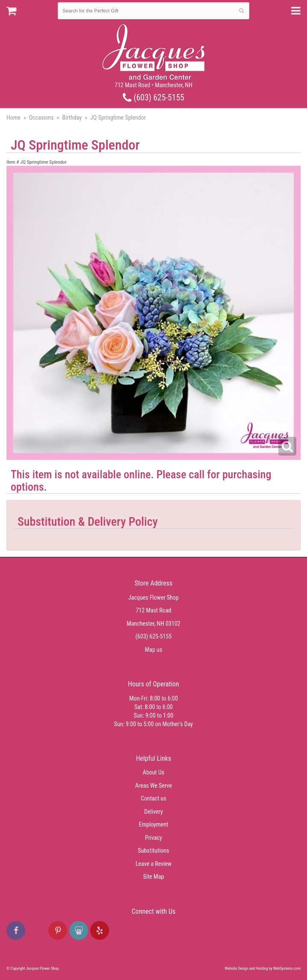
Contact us (153, 798)
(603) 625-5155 (153, 98)
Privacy (153, 838)
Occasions (41, 118)
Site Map (154, 877)
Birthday (72, 118)
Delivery (153, 812)
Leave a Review (153, 864)
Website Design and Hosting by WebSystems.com (263, 968)
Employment (153, 824)
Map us (154, 650)
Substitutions (153, 851)
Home (13, 118)
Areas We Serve (153, 786)
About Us (153, 772)
